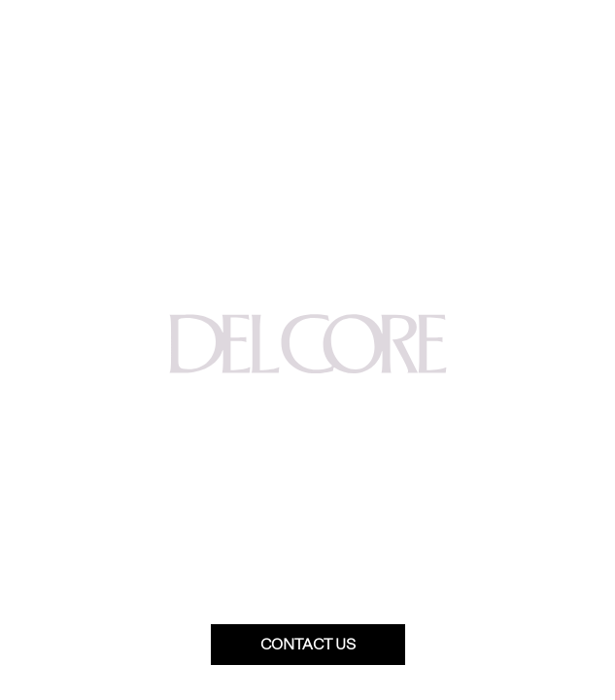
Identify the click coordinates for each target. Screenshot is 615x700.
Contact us (308, 645)
